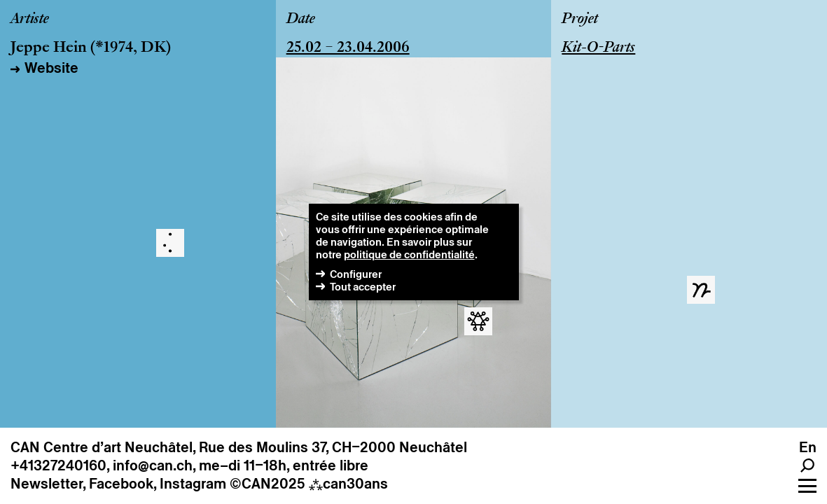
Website (51, 68)
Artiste (30, 20)
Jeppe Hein (49, 48)
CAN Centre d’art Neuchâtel (102, 447)
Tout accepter (363, 287)
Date (301, 20)
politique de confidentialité (409, 254)
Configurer (356, 274)
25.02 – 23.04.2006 (348, 48)
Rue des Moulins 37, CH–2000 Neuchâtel (333, 447)
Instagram (193, 484)
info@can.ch (153, 465)
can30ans (348, 484)
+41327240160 (58, 465)
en (808, 447)
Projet (580, 20)
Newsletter (47, 484)
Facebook (121, 484)
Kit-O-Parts (598, 48)
